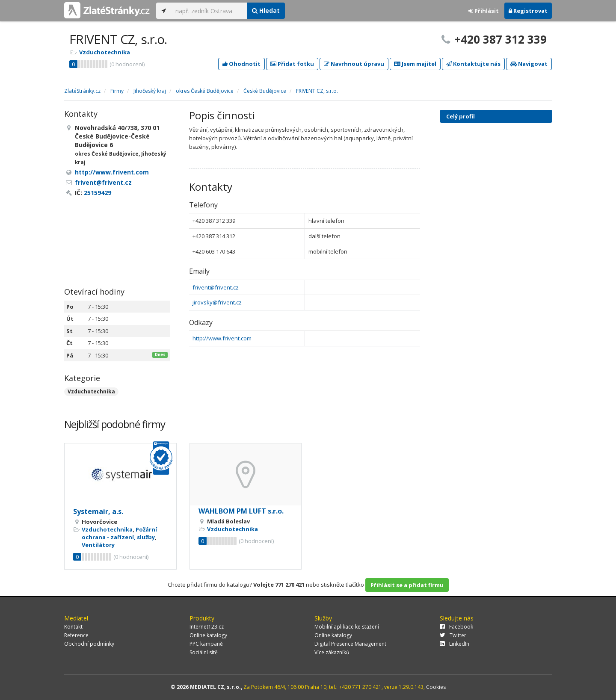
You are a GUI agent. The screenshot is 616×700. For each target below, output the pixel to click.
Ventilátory (98, 545)
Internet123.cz (207, 627)
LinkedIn (455, 644)
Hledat (266, 10)
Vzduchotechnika (105, 52)
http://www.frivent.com (222, 338)
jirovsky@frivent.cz (217, 302)
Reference (76, 635)
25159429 (98, 193)
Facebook (456, 627)
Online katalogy (208, 635)
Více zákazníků (332, 652)
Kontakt (73, 627)
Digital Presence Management (350, 644)
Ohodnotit (241, 64)
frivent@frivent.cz (216, 287)
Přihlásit (484, 11)
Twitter (453, 635)
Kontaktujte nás (473, 64)
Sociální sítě (204, 652)
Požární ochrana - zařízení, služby (119, 533)
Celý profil (461, 116)
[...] (209, 11)
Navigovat (529, 64)
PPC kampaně (206, 644)
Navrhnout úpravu (354, 64)
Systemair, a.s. (98, 511)
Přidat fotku (292, 64)
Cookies (436, 687)
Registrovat (528, 11)
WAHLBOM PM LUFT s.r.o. (241, 511)
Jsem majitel (415, 64)
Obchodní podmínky (89, 644)
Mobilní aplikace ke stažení (347, 627)
